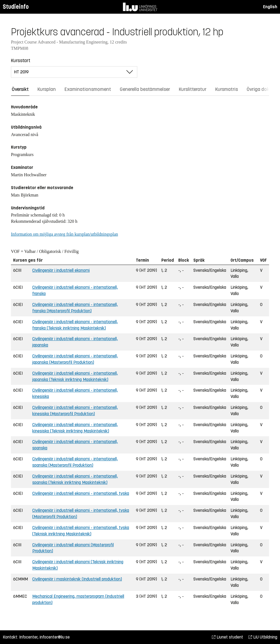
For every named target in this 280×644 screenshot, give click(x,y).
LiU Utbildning (263, 637)
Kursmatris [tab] (227, 89)
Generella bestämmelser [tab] (145, 89)
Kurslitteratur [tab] (193, 89)
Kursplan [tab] (47, 89)
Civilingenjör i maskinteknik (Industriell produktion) (77, 579)
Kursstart (21, 60)
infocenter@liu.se (55, 637)
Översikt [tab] (20, 89)
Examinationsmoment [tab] (88, 89)
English (270, 7)
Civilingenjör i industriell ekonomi (61, 270)
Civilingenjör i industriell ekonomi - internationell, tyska (81, 493)
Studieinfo (16, 7)
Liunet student (227, 637)
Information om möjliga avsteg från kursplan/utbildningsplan (64, 234)
